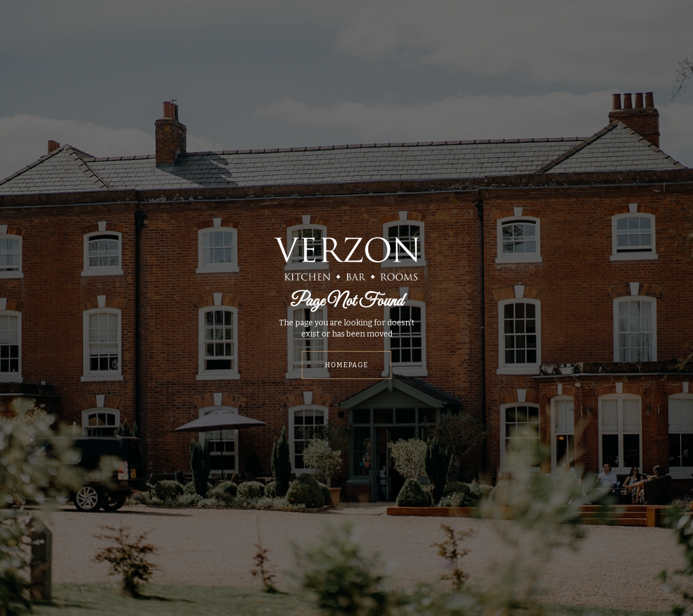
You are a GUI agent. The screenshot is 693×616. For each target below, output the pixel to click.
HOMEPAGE (346, 365)
